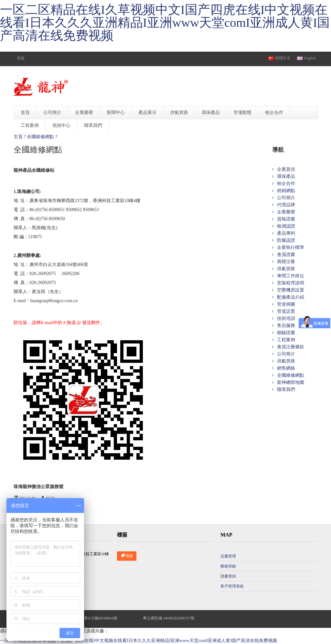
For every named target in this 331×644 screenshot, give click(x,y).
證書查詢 (228, 576)
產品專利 (286, 233)
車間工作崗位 (291, 276)
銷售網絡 (286, 368)
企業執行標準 (291, 247)
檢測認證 (286, 226)
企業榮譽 (286, 212)
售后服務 (286, 326)
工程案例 (286, 340)
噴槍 (127, 556)
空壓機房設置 (291, 290)
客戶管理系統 (232, 586)
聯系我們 (286, 389)
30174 (50, 498)
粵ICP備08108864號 (101, 618)
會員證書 (286, 255)
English (306, 58)
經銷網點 (286, 191)
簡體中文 (279, 58)
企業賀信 (286, 169)
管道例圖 (286, 304)
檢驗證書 (286, 333)
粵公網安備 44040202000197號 (169, 618)
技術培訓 (286, 318)
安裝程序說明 (291, 283)
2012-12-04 (27, 498)
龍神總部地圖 (291, 382)
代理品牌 (286, 205)
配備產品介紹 (291, 297)
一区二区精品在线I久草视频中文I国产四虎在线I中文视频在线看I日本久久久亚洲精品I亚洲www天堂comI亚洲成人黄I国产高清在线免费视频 (165, 23)
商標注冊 (286, 262)
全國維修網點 (40, 137)
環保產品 (286, 176)
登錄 (21, 58)
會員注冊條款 (291, 347)
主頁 (18, 137)
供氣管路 (286, 269)
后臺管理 (228, 556)
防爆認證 (286, 240)
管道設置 (286, 311)
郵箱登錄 (228, 566)
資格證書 (286, 219)
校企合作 (286, 184)
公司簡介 (286, 198)
